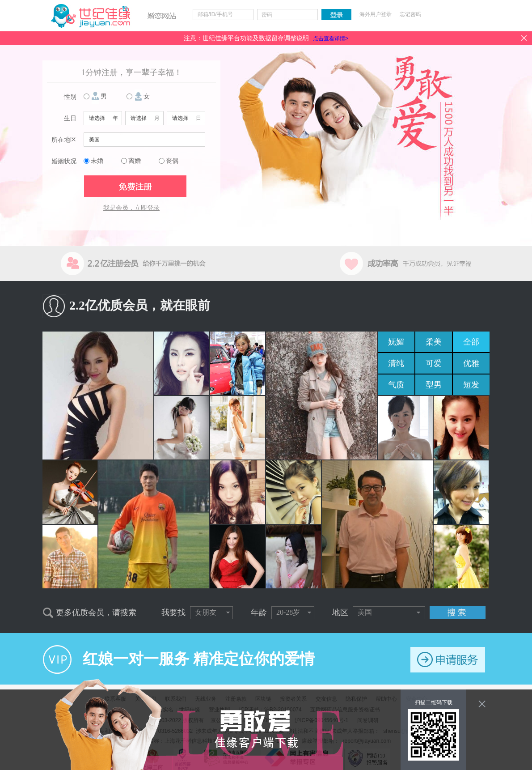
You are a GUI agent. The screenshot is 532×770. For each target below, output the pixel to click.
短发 (471, 385)
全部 (471, 342)
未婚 (97, 161)
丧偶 (172, 161)
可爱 (434, 363)
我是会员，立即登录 (131, 208)
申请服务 (448, 660)
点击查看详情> (331, 38)
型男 (434, 385)
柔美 (434, 342)
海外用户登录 (376, 14)
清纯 (396, 363)
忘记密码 (410, 14)
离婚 (135, 161)
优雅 (471, 363)
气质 (396, 385)
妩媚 (396, 342)
